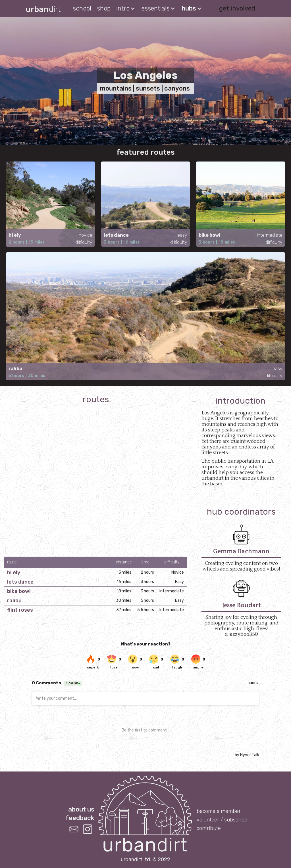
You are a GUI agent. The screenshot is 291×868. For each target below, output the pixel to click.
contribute (209, 828)
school (82, 8)
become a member (219, 811)
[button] (126, 9)
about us (81, 809)
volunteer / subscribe (222, 820)
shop (104, 8)
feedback (80, 817)
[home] (43, 9)
